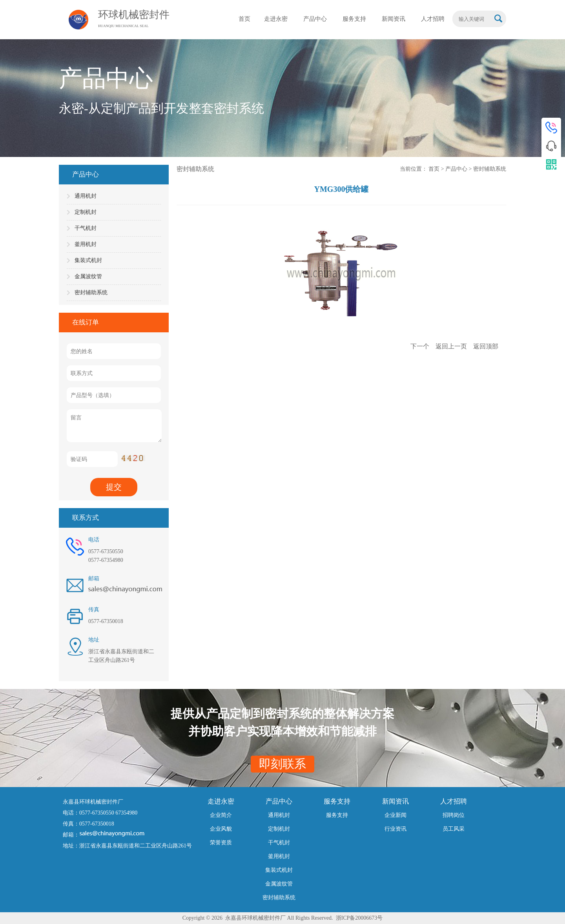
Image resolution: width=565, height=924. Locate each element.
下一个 (421, 346)
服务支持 (337, 815)
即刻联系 (282, 764)
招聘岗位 (454, 815)
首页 (435, 169)
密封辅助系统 (91, 293)
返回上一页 (452, 346)
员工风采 (454, 829)
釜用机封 (86, 244)
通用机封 (86, 196)
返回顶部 (486, 346)
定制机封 (86, 212)
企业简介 (221, 815)
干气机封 (86, 228)
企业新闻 (395, 815)
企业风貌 (221, 829)
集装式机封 (88, 260)
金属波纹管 (88, 276)
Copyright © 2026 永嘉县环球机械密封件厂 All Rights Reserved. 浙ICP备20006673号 (283, 918)
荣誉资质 (221, 843)
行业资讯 (395, 829)
